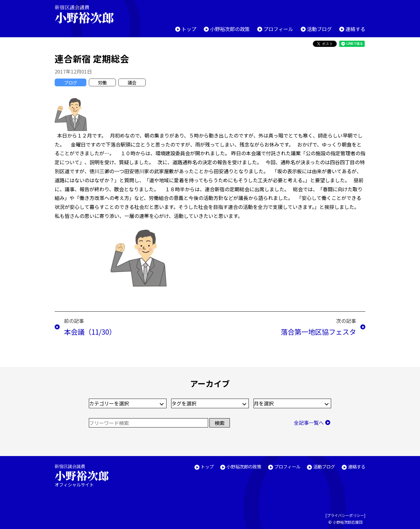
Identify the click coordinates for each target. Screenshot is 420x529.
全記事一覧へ (309, 423)
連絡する (355, 29)
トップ (189, 29)
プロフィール (278, 29)
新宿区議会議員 (89, 14)
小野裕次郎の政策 (230, 29)
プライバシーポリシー (345, 515)
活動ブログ (319, 29)
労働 (102, 82)
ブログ (71, 82)
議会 (132, 82)
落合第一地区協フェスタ (318, 332)
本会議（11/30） (90, 332)
